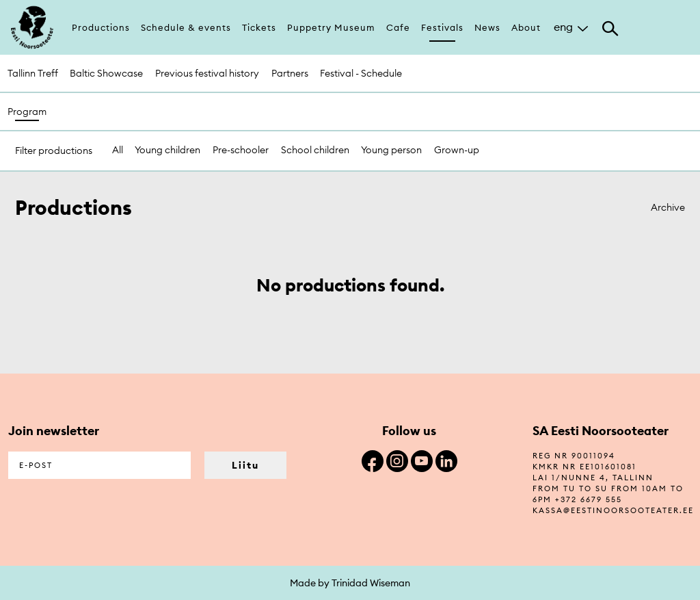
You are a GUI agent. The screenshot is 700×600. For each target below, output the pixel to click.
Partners (290, 73)
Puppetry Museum (331, 27)
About (526, 27)
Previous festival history (207, 73)
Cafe (398, 27)
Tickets (259, 27)
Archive (668, 207)
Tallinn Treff (33, 73)
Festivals (442, 27)
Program (27, 112)
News (487, 27)
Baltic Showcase (106, 73)
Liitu (245, 465)
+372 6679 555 (589, 499)
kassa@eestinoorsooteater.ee (613, 510)
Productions (101, 27)
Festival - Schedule (361, 73)
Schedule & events (186, 27)
